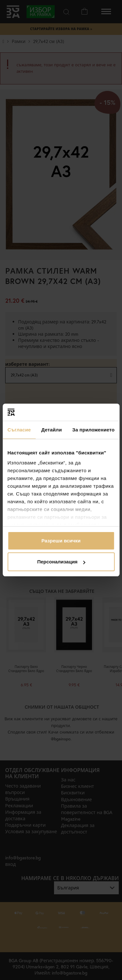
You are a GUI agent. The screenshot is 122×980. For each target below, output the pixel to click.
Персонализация (61, 562)
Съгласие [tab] (19, 430)
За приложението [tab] (93, 430)
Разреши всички (61, 541)
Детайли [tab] (52, 430)
